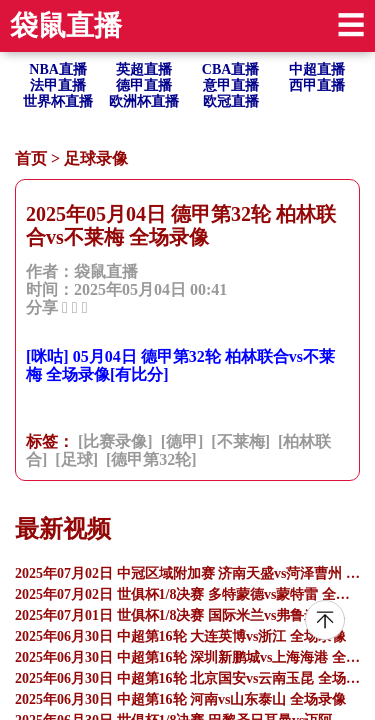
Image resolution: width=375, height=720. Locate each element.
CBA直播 (231, 69)
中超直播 (317, 69)
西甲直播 (317, 85)
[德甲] (182, 441)
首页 (31, 158)
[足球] (76, 459)
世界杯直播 (58, 101)
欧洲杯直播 (144, 101)
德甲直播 (144, 85)
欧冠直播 (231, 101)
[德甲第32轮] (151, 459)
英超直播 (144, 69)
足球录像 (96, 158)
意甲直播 (231, 85)
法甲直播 (58, 85)
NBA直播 (58, 69)
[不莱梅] (240, 441)
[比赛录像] (115, 441)
